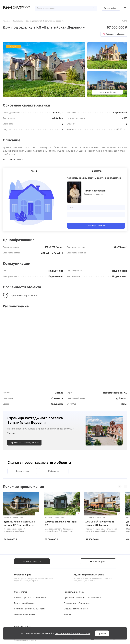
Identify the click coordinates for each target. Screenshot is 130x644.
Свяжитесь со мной (96, 226)
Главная (6, 21)
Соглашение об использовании (72, 633)
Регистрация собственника (77, 603)
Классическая (22, 471)
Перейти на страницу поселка (24, 442)
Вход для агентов (23, 627)
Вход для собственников (76, 609)
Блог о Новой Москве (24, 603)
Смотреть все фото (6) (107, 92)
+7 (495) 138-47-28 (32, 561)
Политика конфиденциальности (30, 609)
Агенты (67, 614)
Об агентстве (21, 592)
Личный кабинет (111, 8)
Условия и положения (25, 614)
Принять (102, 633)
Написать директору (74, 592)
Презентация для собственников (30, 597)
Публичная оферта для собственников (83, 597)
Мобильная (54, 471)
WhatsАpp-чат (98, 561)
